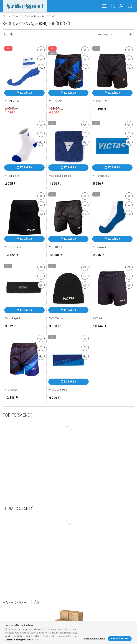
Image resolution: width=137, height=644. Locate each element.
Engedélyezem (120, 639)
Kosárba (26, 93)
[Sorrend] (115, 34)
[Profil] (121, 6)
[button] (41, 50)
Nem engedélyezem (95, 639)
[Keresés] (113, 6)
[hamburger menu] (104, 6)
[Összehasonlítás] (41, 68)
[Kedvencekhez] (41, 59)
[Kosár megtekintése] (130, 6)
